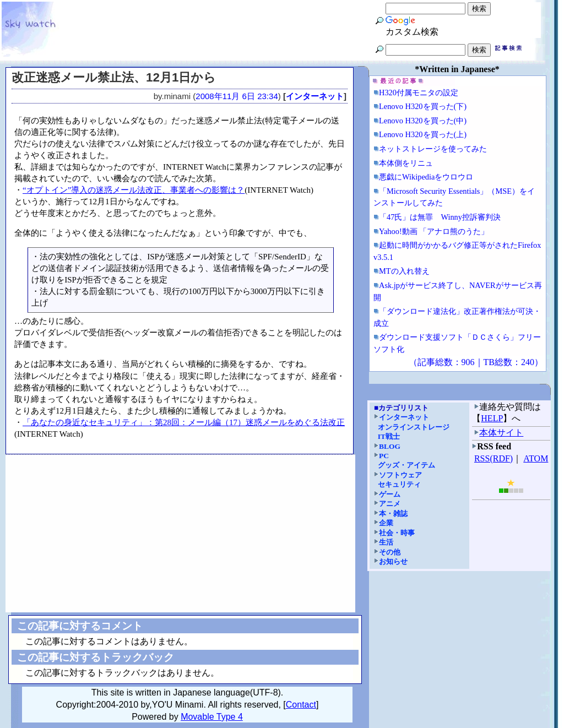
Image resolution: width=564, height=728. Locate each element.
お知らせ (393, 561)
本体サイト (501, 433)
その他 (390, 552)
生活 (386, 542)
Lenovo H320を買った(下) (423, 106)
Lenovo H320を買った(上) (423, 134)
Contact (301, 705)
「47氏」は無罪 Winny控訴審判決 (440, 217)
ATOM (536, 458)
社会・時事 (397, 533)
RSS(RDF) (493, 458)
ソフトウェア (400, 475)
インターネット (315, 96)
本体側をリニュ (406, 163)
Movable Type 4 (212, 717)
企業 (386, 523)
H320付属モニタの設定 (419, 93)
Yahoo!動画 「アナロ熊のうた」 (434, 231)
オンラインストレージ (414, 427)
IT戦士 (389, 436)
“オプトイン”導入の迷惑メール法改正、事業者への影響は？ (134, 190)
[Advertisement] (181, 534)
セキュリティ (399, 484)
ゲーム (390, 494)
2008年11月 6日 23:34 (237, 96)
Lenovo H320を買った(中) (423, 121)
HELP (492, 418)
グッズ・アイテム (406, 465)
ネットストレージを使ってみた (433, 149)
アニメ (390, 504)
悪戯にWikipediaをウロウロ (426, 177)
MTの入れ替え (404, 271)
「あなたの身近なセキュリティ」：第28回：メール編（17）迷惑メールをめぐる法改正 (184, 422)
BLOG (390, 446)
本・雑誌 (393, 514)
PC (384, 456)
